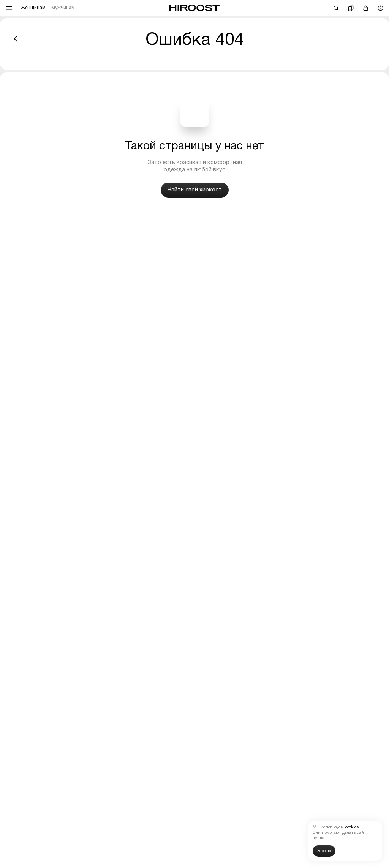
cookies (352, 828)
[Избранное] (351, 8)
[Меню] (9, 8)
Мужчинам (63, 8)
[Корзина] (366, 8)
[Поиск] (336, 8)
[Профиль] (380, 8)
